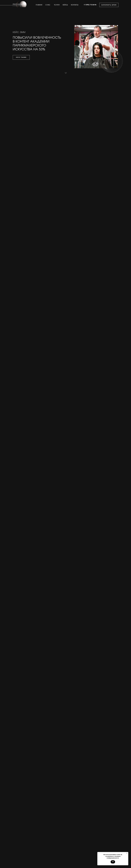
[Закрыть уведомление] (127, 853)
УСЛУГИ (57, 5)
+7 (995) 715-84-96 (90, 5)
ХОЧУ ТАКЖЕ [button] (21, 57)
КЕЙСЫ (65, 5)
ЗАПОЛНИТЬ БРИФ (109, 5)
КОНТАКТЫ (75, 5)
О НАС (48, 5)
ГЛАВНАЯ (39, 5)
